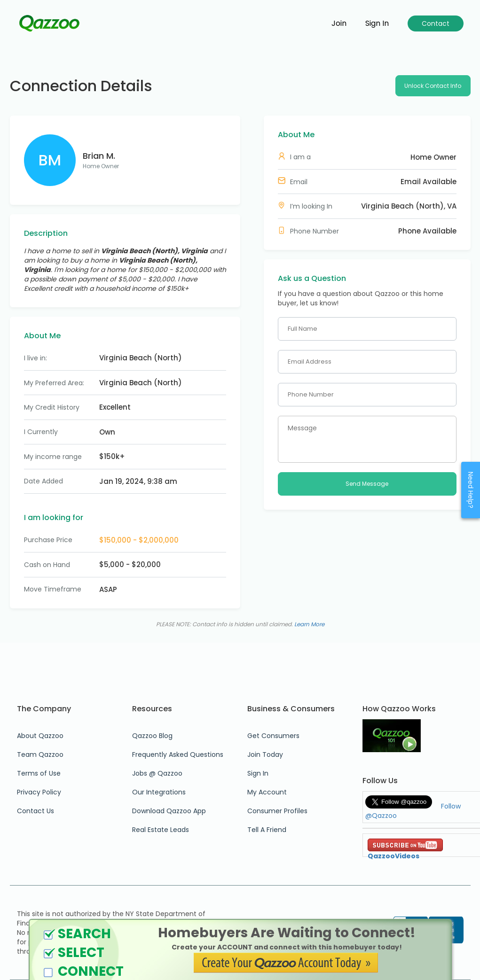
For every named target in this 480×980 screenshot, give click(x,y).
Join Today (265, 754)
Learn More (309, 624)
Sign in (377, 23)
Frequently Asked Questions (178, 754)
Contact (436, 23)
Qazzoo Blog (152, 736)
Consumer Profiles (277, 811)
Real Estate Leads (161, 830)
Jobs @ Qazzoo (157, 773)
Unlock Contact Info (433, 86)
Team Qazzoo (40, 754)
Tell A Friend (267, 830)
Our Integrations (159, 792)
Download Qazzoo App (169, 811)
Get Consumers (273, 736)
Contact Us (35, 811)
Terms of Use (39, 773)
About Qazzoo (40, 736)
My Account (267, 792)
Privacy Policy (39, 792)
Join (339, 23)
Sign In (258, 773)
